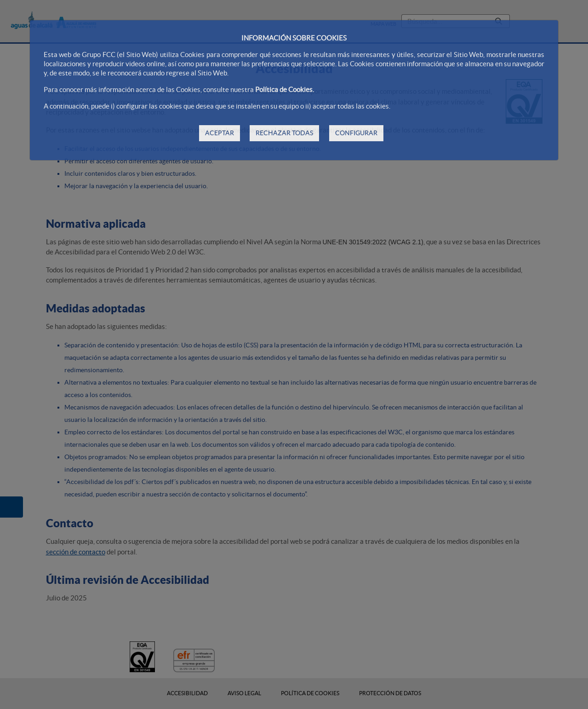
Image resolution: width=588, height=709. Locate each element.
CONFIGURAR (356, 133)
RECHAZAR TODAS (284, 133)
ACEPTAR (220, 133)
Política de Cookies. (285, 89)
